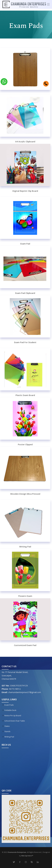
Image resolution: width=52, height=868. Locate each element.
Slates (7, 726)
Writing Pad (9, 737)
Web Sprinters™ (27, 856)
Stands (7, 731)
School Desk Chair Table (15, 721)
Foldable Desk (10, 710)
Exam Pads (9, 705)
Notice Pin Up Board (13, 716)
